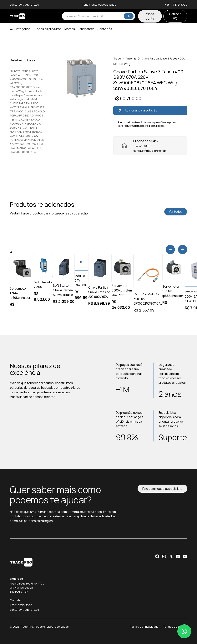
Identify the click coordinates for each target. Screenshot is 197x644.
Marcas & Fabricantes (79, 29)
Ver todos (176, 212)
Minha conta (150, 16)
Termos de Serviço (175, 627)
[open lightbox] (79, 78)
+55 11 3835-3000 (176, 5)
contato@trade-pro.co (24, 610)
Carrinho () (175, 16)
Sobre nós (105, 29)
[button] (22, 29)
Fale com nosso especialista (162, 489)
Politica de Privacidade (144, 627)
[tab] (16, 60)
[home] (18, 16)
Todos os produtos (48, 29)
